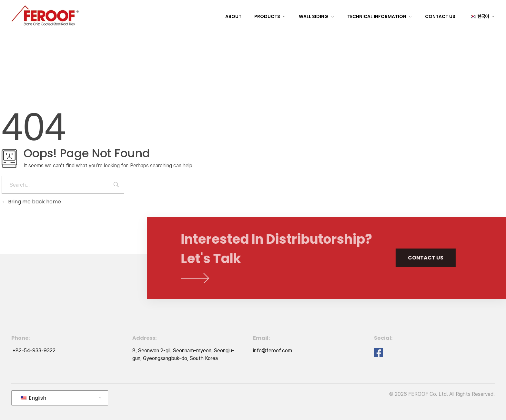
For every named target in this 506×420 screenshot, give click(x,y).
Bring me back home (31, 202)
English (33, 398)
